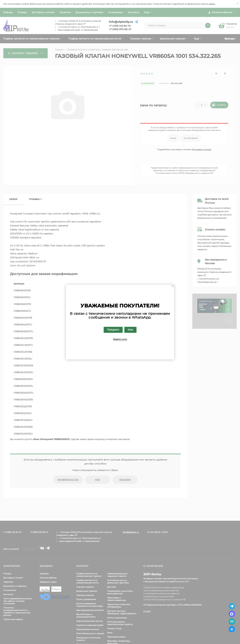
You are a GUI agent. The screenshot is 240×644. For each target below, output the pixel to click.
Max (130, 330)
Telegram (113, 330)
